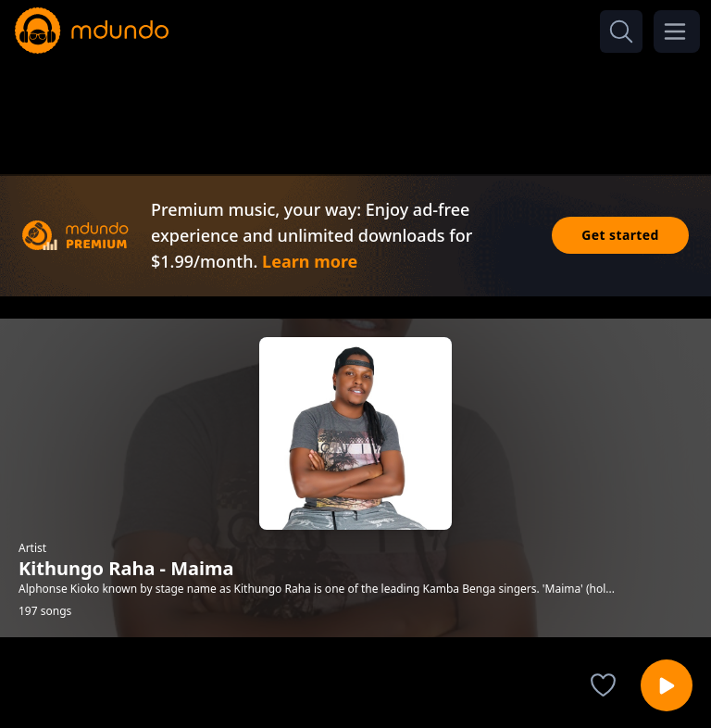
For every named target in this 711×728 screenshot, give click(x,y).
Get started (620, 235)
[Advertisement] (355, 109)
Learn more (310, 261)
